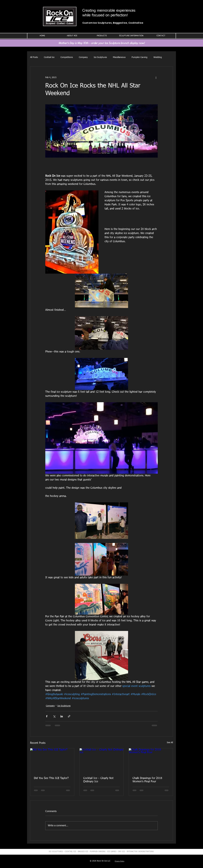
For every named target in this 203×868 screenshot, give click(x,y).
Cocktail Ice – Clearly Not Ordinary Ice (98, 780)
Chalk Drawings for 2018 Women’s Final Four (147, 780)
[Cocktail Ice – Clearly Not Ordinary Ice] (102, 761)
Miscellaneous (119, 57)
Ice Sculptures (100, 57)
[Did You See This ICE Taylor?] (52, 761)
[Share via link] (69, 716)
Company (83, 57)
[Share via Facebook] (47, 716)
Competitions (67, 57)
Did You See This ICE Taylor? (51, 778)
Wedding (158, 57)
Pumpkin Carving (139, 57)
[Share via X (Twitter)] (54, 716)
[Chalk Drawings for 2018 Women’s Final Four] (151, 761)
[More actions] (156, 78)
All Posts (34, 57)
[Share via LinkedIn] (62, 716)
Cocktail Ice (49, 57)
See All (170, 743)
